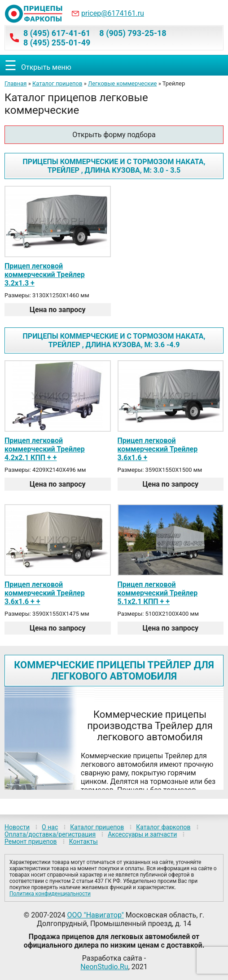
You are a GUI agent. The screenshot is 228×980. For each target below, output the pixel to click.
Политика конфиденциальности (50, 894)
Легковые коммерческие (123, 83)
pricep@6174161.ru (113, 13)
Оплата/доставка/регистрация (50, 834)
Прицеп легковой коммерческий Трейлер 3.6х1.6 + (158, 449)
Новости (17, 827)
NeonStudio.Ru (104, 967)
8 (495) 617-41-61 (57, 33)
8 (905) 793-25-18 (133, 33)
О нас (50, 827)
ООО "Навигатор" (96, 915)
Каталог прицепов (57, 83)
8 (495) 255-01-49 (57, 43)
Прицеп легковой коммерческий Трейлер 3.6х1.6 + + (45, 593)
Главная (15, 83)
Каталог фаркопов (163, 827)
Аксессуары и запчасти (142, 834)
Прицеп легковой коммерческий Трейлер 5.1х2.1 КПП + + (158, 593)
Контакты (83, 841)
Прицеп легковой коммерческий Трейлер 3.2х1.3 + (45, 275)
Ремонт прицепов (31, 841)
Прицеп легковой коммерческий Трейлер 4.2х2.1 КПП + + (45, 449)
